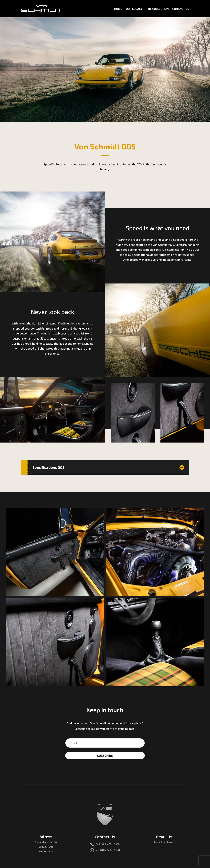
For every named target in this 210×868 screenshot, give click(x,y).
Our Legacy (134, 9)
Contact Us (181, 9)
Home (118, 9)
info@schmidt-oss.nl (164, 844)
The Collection (157, 9)
